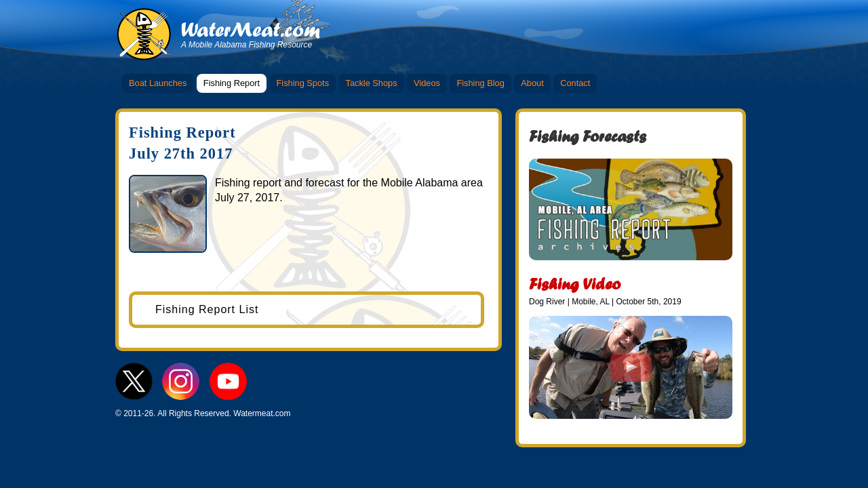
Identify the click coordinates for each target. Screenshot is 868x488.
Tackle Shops (372, 83)
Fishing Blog (480, 83)
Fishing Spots (303, 83)
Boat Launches (158, 83)
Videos (427, 83)
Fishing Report (232, 83)
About (532, 83)
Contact (575, 83)
